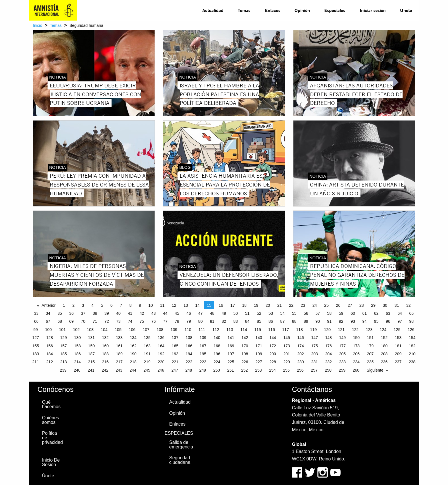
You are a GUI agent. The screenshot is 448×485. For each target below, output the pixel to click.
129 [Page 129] (63, 338)
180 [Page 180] (384, 346)
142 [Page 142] (245, 338)
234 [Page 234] (356, 362)
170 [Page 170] (245, 346)
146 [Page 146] (300, 338)
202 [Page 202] (300, 354)
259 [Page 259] (342, 370)
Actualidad (213, 10)
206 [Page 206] (356, 354)
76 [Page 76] (154, 321)
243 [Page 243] (119, 370)
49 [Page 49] (224, 313)
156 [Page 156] (50, 346)
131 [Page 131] (91, 338)
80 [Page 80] (201, 321)
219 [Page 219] (147, 362)
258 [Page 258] (328, 370)
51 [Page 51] (247, 313)
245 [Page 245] (147, 370)
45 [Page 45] (177, 313)
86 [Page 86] (271, 321)
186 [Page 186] (77, 354)
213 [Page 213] (63, 362)
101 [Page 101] (62, 330)
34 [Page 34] (48, 313)
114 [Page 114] (244, 330)
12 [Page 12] (174, 305)
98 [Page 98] (411, 321)
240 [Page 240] (77, 370)
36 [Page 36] (71, 313)
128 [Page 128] (50, 338)
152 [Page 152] (384, 338)
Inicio (38, 25)
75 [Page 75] (142, 321)
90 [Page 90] (318, 321)
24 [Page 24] (315, 305)
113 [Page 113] (230, 330)
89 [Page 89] (306, 321)
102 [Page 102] (76, 330)
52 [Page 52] (259, 313)
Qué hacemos (51, 404)
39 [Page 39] (107, 313)
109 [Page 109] (174, 330)
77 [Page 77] (165, 321)
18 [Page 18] (244, 305)
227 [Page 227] (259, 362)
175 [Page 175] (314, 346)
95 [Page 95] (376, 321)
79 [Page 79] (189, 321)
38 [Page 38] (95, 313)
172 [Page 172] (273, 346)
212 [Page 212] (50, 362)
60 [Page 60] (353, 313)
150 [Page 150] (356, 338)
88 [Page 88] (294, 321)
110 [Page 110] (188, 330)
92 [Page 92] (341, 321)
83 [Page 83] (236, 321)
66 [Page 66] (36, 321)
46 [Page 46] (189, 313)
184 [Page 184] (50, 354)
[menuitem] (213, 10)
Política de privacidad (52, 438)
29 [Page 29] (373, 305)
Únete (406, 10)
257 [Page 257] (314, 370)
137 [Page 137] (175, 338)
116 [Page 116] (272, 330)
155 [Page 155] (36, 346)
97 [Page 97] (400, 321)
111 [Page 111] (202, 330)
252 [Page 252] (244, 370)
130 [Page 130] (77, 338)
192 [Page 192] (161, 354)
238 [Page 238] (412, 362)
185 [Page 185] (63, 354)
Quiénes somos (51, 420)
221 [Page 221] (175, 362)
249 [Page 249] (203, 370)
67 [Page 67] (48, 321)
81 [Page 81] (212, 321)
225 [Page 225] (231, 362)
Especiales (335, 10)
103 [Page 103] (90, 330)
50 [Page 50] (236, 313)
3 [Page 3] (83, 305)
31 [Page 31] (397, 305)
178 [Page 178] (356, 346)
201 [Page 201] (286, 354)
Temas (244, 10)
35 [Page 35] (60, 313)
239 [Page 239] (63, 370)
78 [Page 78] (177, 321)
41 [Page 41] (130, 313)
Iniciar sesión (373, 10)
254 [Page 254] (272, 370)
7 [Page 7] (121, 305)
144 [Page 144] (273, 338)
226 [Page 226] (245, 362)
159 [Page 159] (91, 346)
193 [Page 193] (175, 354)
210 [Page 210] (412, 354)
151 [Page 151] (370, 338)
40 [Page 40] (118, 313)
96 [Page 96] (388, 321)
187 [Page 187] (91, 354)
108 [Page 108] (160, 330)
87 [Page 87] (283, 321)
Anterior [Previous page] (48, 305)
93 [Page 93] (353, 321)
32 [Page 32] (409, 305)
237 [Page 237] (398, 362)
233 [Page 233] (342, 362)
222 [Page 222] (189, 362)
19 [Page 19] (256, 305)
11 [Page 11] (162, 305)
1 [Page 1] (64, 305)
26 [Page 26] (338, 305)
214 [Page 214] (77, 362)
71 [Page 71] (95, 321)
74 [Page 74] (130, 321)
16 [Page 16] (221, 305)
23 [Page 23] (303, 305)
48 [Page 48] (212, 313)
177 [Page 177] (342, 346)
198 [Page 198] (245, 354)
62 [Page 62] (376, 313)
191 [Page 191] (147, 354)
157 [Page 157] (63, 346)
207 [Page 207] (370, 354)
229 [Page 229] (286, 362)
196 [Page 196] (217, 354)
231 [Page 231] (314, 362)
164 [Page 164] (161, 346)
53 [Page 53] (271, 313)
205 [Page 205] (342, 354)
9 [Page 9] (140, 305)
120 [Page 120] (327, 330)
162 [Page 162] (133, 346)
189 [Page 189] (119, 354)
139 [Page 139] (203, 338)
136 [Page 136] (161, 338)
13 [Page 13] (186, 305)
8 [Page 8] (131, 305)
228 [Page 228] (273, 362)
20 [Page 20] (268, 305)
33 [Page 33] (36, 313)
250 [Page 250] (216, 370)
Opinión (302, 10)
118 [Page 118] (299, 330)
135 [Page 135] (147, 338)
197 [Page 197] (231, 354)
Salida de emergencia (181, 445)
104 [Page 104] (104, 330)
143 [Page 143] (259, 338)
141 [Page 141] (231, 338)
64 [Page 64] (400, 313)
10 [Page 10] (151, 305)
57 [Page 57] (318, 313)
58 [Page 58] (329, 313)
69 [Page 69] (71, 321)
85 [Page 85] (259, 321)
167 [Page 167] (203, 346)
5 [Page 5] (102, 305)
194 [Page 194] (189, 354)
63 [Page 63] (388, 313)
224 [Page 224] (217, 362)
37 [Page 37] (83, 313)
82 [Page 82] (224, 321)
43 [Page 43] (154, 313)
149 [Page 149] (342, 338)
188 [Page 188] (105, 354)
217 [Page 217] (119, 362)
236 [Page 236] (384, 362)
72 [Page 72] (107, 321)
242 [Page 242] (105, 370)
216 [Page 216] (105, 362)
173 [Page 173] (286, 346)
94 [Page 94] (365, 321)
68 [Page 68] (60, 321)
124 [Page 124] (383, 330)
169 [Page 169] (231, 346)
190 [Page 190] (133, 354)
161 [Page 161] (119, 346)
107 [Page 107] (146, 330)
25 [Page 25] (327, 305)
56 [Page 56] (306, 313)
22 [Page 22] (291, 305)
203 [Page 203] (314, 354)
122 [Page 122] (355, 330)
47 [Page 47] (201, 313)
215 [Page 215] (91, 362)
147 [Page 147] (314, 338)
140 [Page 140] (217, 338)
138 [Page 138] (189, 338)
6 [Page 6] (111, 305)
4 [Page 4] (93, 305)
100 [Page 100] (48, 330)
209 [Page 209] (398, 354)
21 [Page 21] (279, 305)
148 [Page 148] (328, 338)
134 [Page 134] (133, 338)
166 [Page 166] (189, 346)
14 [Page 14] (197, 305)
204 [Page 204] (328, 354)
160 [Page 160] (105, 346)
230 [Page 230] (300, 362)
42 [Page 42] (142, 313)
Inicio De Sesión (51, 462)
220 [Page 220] (161, 362)
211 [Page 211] (36, 362)
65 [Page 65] (411, 313)
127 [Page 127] (36, 338)
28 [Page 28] (362, 305)
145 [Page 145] (286, 338)
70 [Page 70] (83, 321)
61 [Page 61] (365, 313)
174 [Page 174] (300, 346)
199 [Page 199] (259, 354)
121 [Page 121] (341, 330)
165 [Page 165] (175, 346)
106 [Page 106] (132, 330)
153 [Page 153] (398, 338)
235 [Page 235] (370, 362)
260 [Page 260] (356, 370)
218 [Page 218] (133, 362)
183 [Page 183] (36, 354)
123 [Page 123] (369, 330)
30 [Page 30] (385, 305)
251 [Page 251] (230, 370)
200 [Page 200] (273, 354)
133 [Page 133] (119, 338)
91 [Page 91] (329, 321)
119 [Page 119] (313, 330)
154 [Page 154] (412, 338)
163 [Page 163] (147, 346)
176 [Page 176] (328, 346)
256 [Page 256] (300, 370)
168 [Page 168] (217, 346)
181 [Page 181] (398, 346)
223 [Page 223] (203, 362)
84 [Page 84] (247, 321)
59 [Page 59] (341, 313)
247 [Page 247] (175, 370)
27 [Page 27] (350, 305)
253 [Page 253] (258, 370)
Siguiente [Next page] (375, 370)
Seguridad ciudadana (180, 460)
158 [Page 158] (77, 346)
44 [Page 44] (165, 313)
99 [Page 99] (36, 330)
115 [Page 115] (258, 330)
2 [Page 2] (73, 305)
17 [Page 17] (233, 305)
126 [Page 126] (411, 330)
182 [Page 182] (412, 346)
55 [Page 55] (294, 313)
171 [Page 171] (259, 346)
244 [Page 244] (133, 370)
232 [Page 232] (328, 362)
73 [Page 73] (118, 321)
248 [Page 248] (189, 370)
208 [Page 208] (384, 354)
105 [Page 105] (118, 330)
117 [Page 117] (286, 330)
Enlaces (273, 10)
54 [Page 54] (283, 313)
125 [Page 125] (397, 330)
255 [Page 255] (286, 370)
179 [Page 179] (370, 346)
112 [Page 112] (216, 330)
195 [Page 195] (203, 354)
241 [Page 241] (91, 370)
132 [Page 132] (105, 338)
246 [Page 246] (161, 370)
